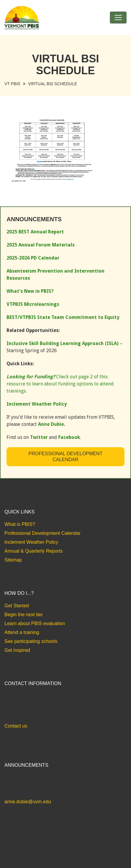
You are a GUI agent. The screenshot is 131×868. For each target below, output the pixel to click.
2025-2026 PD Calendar (33, 258)
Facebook (69, 437)
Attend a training (22, 632)
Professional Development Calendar (65, 457)
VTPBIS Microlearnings (33, 304)
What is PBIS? (20, 524)
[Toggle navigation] (118, 18)
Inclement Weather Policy (31, 542)
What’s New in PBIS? (30, 291)
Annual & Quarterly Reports (34, 551)
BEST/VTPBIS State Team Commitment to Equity (63, 317)
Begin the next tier (24, 615)
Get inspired (17, 650)
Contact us (16, 726)
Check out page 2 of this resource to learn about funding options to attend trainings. (60, 384)
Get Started (17, 606)
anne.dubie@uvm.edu (28, 802)
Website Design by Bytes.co (30, 847)
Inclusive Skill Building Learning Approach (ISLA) (63, 343)
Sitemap (13, 560)
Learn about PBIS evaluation (35, 623)
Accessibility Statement (25, 859)
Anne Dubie (51, 424)
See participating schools (31, 641)
